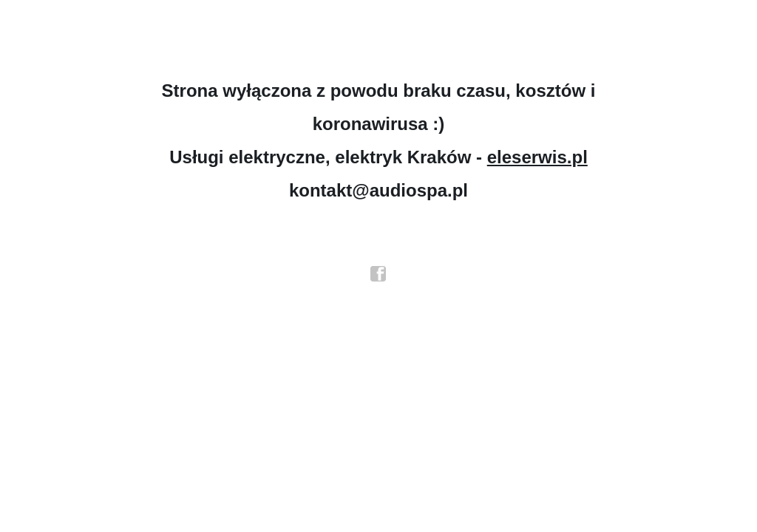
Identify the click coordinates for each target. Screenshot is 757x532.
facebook (378, 274)
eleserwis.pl (537, 157)
